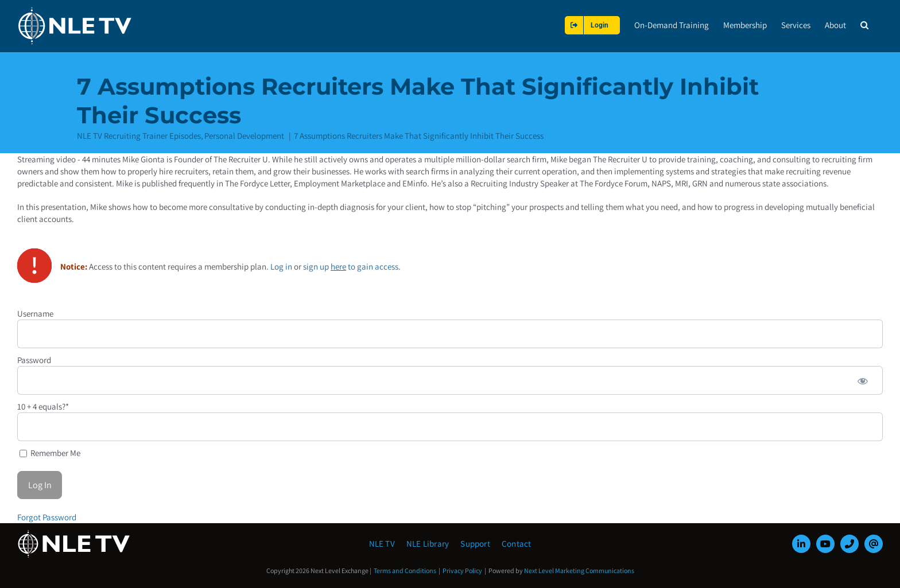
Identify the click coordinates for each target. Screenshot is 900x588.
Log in (281, 266)
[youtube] (825, 544)
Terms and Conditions (405, 571)
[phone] (849, 544)
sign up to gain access (351, 266)
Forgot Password (47, 517)
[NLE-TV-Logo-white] (75, 533)
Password (34, 359)
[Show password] (863, 380)
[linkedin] (801, 544)
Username (35, 313)
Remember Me (50, 452)
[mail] (874, 544)
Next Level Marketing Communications (579, 571)
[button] (864, 25)
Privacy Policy (462, 571)
